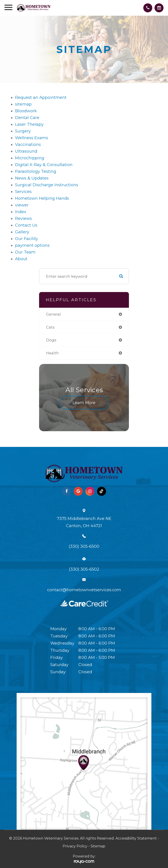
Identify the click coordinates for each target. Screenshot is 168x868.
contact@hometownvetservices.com (84, 590)
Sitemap (98, 846)
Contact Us (26, 225)
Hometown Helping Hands (42, 198)
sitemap (23, 104)
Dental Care (27, 118)
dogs (51, 340)
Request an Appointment (41, 97)
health (52, 353)
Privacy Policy (75, 846)
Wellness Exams (32, 138)
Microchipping (30, 158)
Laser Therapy (29, 124)
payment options (32, 245)
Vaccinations (28, 145)
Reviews (23, 219)
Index (21, 212)
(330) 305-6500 (84, 546)
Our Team (25, 252)
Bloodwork (26, 111)
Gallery (22, 232)
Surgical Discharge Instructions (47, 185)
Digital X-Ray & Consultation (44, 165)
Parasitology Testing (36, 171)
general (53, 314)
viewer (22, 205)
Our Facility (27, 239)
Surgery (23, 131)
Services (23, 192)
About (21, 259)
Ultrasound (26, 151)
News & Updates (32, 178)
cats (50, 327)
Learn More (84, 403)
